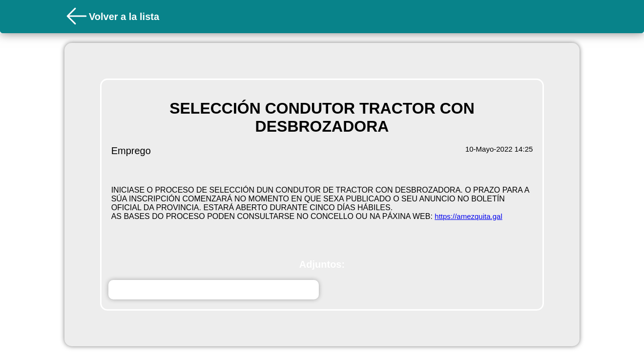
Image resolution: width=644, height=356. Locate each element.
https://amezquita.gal (468, 216)
